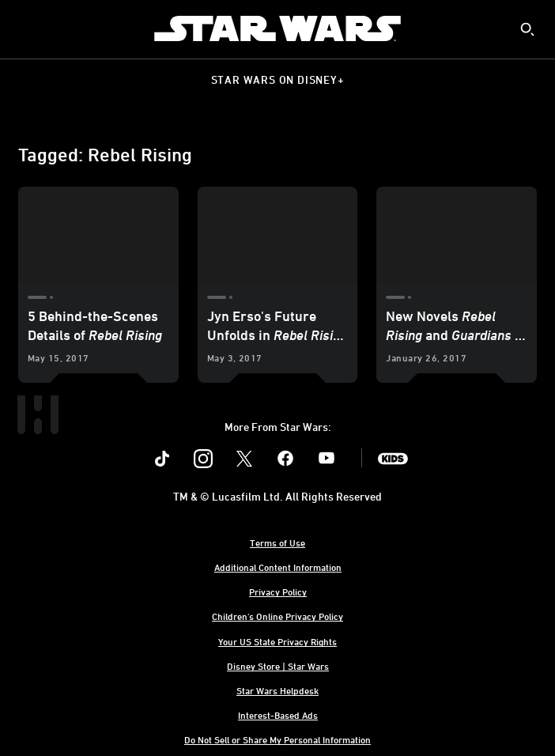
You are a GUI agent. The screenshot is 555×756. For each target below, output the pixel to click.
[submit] (527, 29)
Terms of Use (277, 542)
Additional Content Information (278, 567)
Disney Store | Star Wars (278, 666)
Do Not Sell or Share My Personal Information (277, 739)
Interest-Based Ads (278, 715)
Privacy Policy (278, 592)
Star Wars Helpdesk (277, 690)
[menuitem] (25, 28)
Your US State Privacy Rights (277, 641)
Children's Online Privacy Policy (277, 616)
